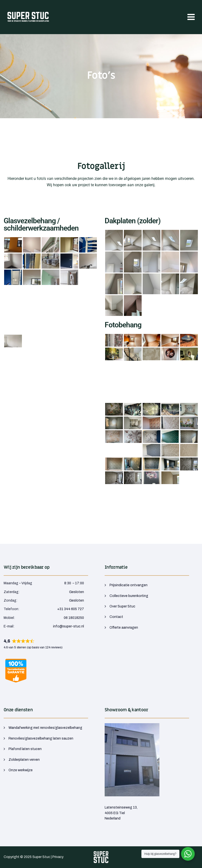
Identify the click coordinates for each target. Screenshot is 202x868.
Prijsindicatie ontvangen (129, 585)
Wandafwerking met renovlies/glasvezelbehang (45, 728)
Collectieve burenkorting (129, 596)
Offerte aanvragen (124, 628)
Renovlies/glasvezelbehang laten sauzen (41, 738)
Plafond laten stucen (25, 749)
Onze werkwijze (21, 770)
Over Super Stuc (122, 606)
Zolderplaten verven (24, 760)
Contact (116, 617)
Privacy (58, 857)
